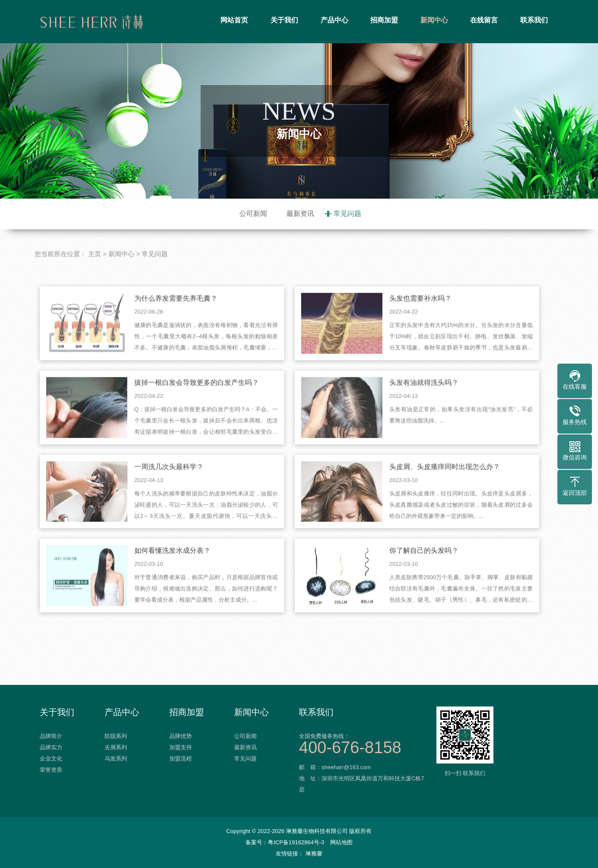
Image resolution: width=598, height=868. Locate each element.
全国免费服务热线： (364, 743)
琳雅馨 (314, 854)
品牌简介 (51, 736)
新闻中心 (434, 20)
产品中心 (334, 20)
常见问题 (347, 214)
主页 (95, 268)
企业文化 (51, 759)
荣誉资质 (51, 770)
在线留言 (484, 20)
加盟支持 (181, 747)
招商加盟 (384, 20)
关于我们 (284, 20)
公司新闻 (253, 214)
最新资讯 (300, 214)
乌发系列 (116, 759)
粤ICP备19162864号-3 (296, 842)
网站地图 (341, 842)
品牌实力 (51, 747)
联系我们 (534, 20)
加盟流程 (181, 759)
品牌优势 (181, 736)
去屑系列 (116, 747)
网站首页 (234, 20)
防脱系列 (116, 736)
